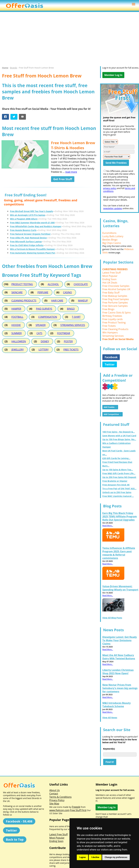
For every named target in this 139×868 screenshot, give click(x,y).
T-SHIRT (76, 317)
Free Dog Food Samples (116, 299)
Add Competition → (113, 414)
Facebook (111, 357)
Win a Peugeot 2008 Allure (24, 219)
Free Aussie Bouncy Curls (23, 230)
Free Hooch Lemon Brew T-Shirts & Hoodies (73, 145)
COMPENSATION (48, 317)
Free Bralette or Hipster (115, 481)
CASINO (68, 292)
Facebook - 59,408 (19, 821)
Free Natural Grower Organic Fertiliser (30, 234)
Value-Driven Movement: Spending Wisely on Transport (120, 588)
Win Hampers (110, 332)
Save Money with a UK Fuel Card (119, 436)
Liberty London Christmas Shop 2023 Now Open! (118, 672)
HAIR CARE (57, 301)
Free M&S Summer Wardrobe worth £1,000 (32, 223)
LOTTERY (43, 350)
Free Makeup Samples (115, 296)
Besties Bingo (110, 240)
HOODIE (16, 325)
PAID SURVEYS (44, 309)
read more (71, 172)
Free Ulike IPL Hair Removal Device (28, 238)
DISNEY (45, 341)
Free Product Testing (114, 323)
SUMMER (17, 333)
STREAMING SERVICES (73, 325)
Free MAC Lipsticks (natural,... (118, 496)
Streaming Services (113, 336)
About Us (55, 790)
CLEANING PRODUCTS (24, 301)
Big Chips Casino (112, 243)
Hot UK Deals (110, 283)
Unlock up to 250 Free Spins (117, 492)
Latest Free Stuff (112, 273)
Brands (13, 68)
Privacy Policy (57, 800)
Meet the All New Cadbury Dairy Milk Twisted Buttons (119, 657)
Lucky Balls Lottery (113, 236)
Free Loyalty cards (113, 319)
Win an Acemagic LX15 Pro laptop (28, 215)
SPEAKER (41, 325)
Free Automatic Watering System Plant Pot (32, 253)
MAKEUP (83, 301)
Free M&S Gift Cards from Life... (119, 473)
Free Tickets (109, 326)
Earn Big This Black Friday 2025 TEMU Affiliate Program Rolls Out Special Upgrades (120, 516)
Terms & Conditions (60, 797)
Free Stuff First (78, 810)
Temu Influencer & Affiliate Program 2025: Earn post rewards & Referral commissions (119, 553)
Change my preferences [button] (116, 857)
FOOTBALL (17, 317)
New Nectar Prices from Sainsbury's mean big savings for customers (120, 688)
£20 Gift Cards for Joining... (116, 458)
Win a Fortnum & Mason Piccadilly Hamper (32, 249)
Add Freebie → (110, 407)
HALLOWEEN (19, 341)
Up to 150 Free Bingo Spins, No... (119, 439)
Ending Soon (109, 279)
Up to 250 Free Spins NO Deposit (119, 477)
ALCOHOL (53, 284)
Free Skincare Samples (115, 306)
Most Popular (110, 276)
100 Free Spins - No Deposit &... (119, 432)
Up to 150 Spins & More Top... (118, 470)
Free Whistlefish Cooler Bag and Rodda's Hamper (36, 226)
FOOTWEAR (64, 333)
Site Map (54, 804)
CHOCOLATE (81, 284)
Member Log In (113, 75)
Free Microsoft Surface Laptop (26, 242)
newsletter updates (113, 208)
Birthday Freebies (112, 316)
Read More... (108, 526)
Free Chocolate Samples (116, 286)
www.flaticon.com (59, 810)
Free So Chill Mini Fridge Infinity (27, 245)
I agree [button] (82, 857)
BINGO (71, 309)
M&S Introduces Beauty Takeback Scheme (117, 705)
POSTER (68, 341)
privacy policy (110, 188)
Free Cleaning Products (115, 329)
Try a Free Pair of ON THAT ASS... (119, 489)
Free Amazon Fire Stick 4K (116, 485)
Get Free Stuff (63, 179)
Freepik (76, 807)
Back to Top (15, 839)
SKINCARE (17, 292)
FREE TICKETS (71, 350)
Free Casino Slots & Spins (117, 313)
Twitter (110, 364)
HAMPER (16, 309)
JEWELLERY (17, 350)
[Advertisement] (68, 41)
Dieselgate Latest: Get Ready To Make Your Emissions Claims (120, 640)
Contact (54, 794)
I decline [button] (95, 857)
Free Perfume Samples (115, 303)
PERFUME (43, 292)
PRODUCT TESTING (22, 284)
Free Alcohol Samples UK (116, 289)
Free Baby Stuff (111, 293)
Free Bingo (108, 309)
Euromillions (109, 233)
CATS (39, 333)
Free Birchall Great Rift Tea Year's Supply (31, 211)
